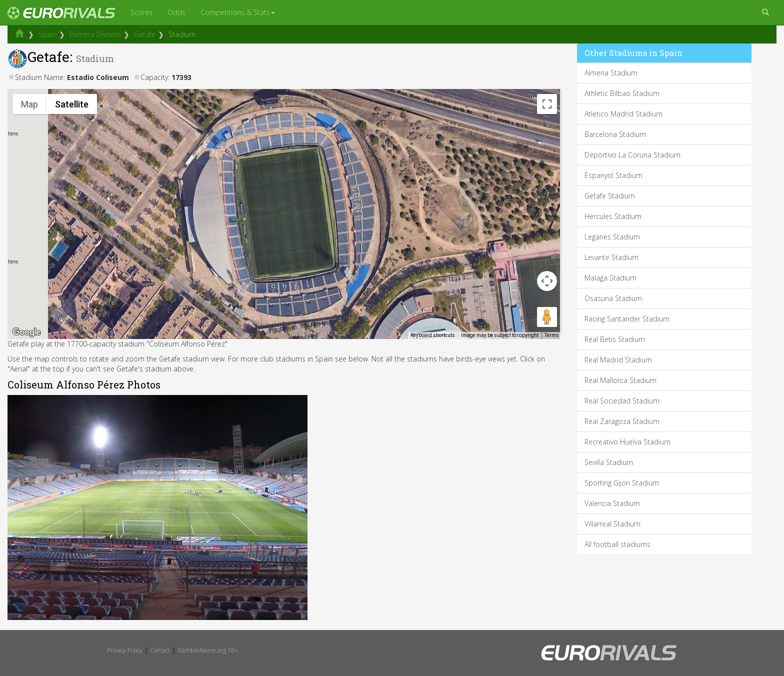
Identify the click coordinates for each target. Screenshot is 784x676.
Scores (141, 12)
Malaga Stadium (610, 278)
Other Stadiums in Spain (633, 53)
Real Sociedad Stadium (622, 401)
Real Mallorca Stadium (620, 380)
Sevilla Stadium (609, 462)
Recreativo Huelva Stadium (627, 442)
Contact (160, 650)
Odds (176, 12)
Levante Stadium (611, 257)
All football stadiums (617, 544)
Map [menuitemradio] (29, 104)
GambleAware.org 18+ (208, 650)
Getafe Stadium (610, 196)
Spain (47, 34)
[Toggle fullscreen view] (547, 104)
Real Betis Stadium (615, 339)
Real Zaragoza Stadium (622, 421)
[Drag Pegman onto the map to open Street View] (547, 317)
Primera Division (95, 34)
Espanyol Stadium (613, 175)
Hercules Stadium (613, 216)
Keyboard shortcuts (433, 335)
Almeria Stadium (611, 73)
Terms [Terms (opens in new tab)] (552, 335)
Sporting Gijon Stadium (622, 483)
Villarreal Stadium (612, 524)
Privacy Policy (125, 650)
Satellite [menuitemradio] (72, 104)
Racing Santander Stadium (627, 319)
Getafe (145, 34)
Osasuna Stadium (613, 298)
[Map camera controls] (547, 281)
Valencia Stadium (612, 503)
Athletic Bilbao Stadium (622, 93)
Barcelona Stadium (615, 134)
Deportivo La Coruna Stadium (632, 155)
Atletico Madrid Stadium (623, 114)
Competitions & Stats (238, 12)
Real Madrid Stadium (618, 360)
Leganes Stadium (612, 237)
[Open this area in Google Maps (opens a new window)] (26, 332)
